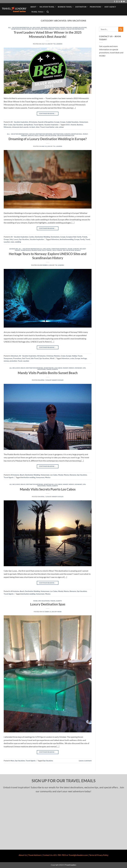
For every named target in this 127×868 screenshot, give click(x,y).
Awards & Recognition (50, 27)
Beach (23, 368)
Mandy (66, 368)
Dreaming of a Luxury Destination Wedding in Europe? (48, 139)
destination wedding (28, 477)
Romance (79, 368)
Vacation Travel (48, 7)
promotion (13, 361)
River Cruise (26, 29)
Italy (36, 135)
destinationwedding (67, 239)
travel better (50, 127)
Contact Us (48, 855)
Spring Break (49, 29)
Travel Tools (38, 12)
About (34, 7)
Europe (62, 27)
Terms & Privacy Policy (99, 855)
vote (57, 127)
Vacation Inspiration (75, 29)
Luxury (42, 135)
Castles (32, 134)
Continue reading (48, 114)
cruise (72, 358)
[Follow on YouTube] (124, 2)
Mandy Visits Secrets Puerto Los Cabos (48, 489)
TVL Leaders (58, 44)
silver (38, 127)
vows (12, 242)
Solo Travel (47, 250)
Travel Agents (61, 29)
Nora (35, 601)
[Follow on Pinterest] (122, 2)
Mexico (72, 368)
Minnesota (8, 127)
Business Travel (66, 7)
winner (61, 127)
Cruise (70, 249)
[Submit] (121, 29)
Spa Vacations (38, 29)
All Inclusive (35, 27)
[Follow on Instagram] (117, 2)
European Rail (76, 134)
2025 (68, 125)
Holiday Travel (77, 356)
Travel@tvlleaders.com (78, 855)
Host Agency (110, 7)
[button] (48, 12)
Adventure (55, 239)
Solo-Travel (57, 250)
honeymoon (40, 477)
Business (80, 125)
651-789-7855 (60, 855)
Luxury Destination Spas (48, 604)
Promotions (96, 7)
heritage (84, 358)
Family (85, 134)
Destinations (58, 134)
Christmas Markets (59, 249)
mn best (32, 127)
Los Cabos (58, 368)
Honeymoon (16, 29)
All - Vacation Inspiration (19, 27)
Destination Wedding (44, 134)
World (78, 250)
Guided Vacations (80, 27)
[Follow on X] (119, 2)
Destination (82, 7)
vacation (7, 242)
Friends (24, 135)
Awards (73, 125)
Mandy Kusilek (58, 380)
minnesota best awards (20, 127)
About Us (23, 855)
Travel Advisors (35, 855)
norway (6, 361)
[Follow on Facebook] (114, 2)
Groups (69, 27)
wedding (18, 242)
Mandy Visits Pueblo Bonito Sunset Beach (48, 373)
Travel (42, 127)
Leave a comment (85, 761)
